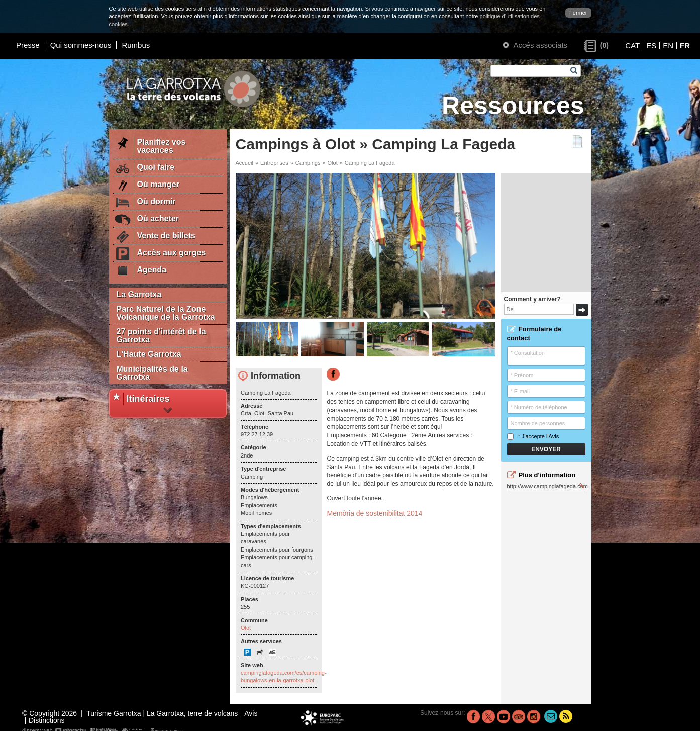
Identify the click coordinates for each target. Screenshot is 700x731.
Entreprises (274, 163)
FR (685, 45)
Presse (28, 45)
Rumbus (136, 45)
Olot (333, 163)
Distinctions (47, 720)
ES (651, 45)
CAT (632, 45)
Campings (308, 163)
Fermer (578, 13)
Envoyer (546, 449)
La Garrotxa (139, 294)
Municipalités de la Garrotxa (152, 373)
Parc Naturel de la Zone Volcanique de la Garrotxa (166, 313)
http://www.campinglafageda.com (546, 486)
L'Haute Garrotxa (149, 354)
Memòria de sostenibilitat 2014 (374, 513)
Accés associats (535, 45)
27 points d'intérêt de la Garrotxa (161, 336)
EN (668, 45)
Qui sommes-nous (81, 45)
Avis (554, 436)
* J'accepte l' (533, 437)
